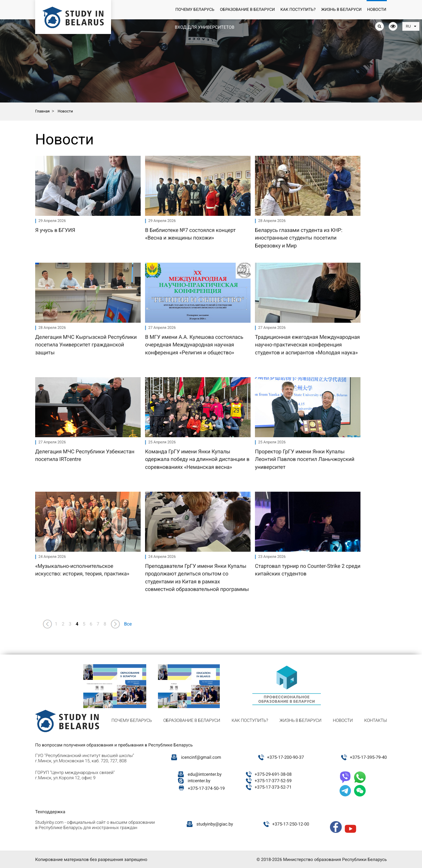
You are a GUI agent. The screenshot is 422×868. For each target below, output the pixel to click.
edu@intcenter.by (205, 774)
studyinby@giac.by (215, 824)
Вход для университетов (204, 27)
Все (128, 624)
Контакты (376, 720)
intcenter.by (199, 781)
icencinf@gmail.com (201, 757)
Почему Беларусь (195, 10)
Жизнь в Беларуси (341, 10)
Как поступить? (298, 10)
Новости (377, 10)
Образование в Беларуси (247, 10)
